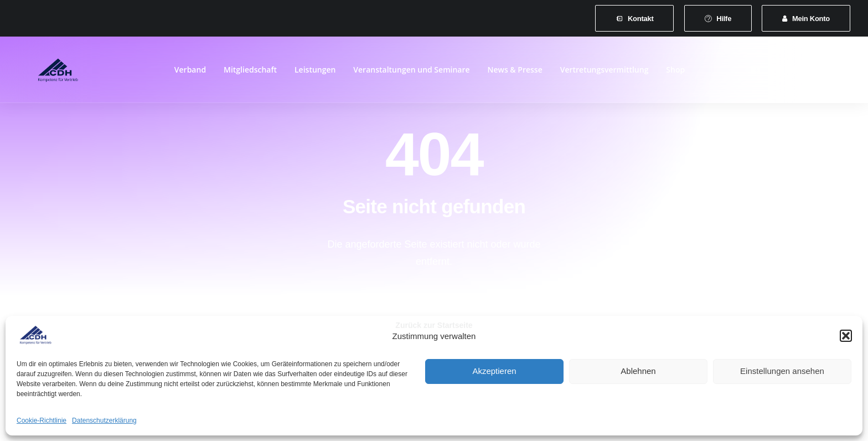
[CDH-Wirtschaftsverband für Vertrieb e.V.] (45, 73)
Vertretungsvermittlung (604, 73)
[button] (846, 336)
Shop (675, 73)
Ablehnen (638, 371)
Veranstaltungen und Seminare (411, 73)
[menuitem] (634, 18)
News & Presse (515, 73)
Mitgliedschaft (250, 73)
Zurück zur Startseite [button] (434, 304)
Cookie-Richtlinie (42, 421)
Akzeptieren (494, 371)
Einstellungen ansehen (782, 371)
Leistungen (315, 73)
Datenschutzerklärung (104, 421)
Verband (190, 73)
